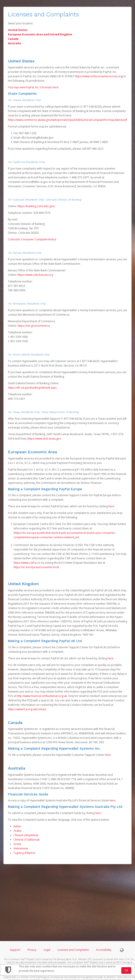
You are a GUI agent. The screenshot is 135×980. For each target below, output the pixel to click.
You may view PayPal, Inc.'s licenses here (33, 87)
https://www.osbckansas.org (35, 275)
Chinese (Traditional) (26, 840)
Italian (17, 826)
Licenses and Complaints (73, 950)
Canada (13, 39)
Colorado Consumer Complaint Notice (32, 239)
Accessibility (104, 950)
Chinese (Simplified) (26, 835)
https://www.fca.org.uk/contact (27, 709)
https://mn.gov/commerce (34, 326)
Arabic (18, 831)
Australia (14, 43)
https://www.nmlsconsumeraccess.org (99, 76)
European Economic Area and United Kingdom (40, 34)
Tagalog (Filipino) (24, 853)
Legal (47, 950)
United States (18, 30)
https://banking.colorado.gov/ (36, 206)
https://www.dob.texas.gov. (44, 439)
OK (126, 970)
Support (15, 950)
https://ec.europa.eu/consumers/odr (36, 567)
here (111, 506)
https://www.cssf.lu (25, 563)
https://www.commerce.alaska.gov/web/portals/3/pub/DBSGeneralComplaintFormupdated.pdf (67, 120)
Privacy (32, 950)
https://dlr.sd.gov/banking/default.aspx (32, 388)
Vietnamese (21, 848)
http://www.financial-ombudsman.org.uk (42, 696)
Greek (17, 844)
